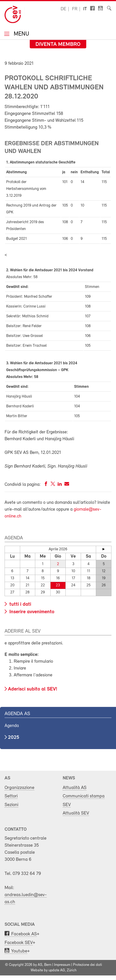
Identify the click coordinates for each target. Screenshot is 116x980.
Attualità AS (75, 788)
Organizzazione (19, 788)
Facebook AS (24, 934)
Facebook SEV (19, 943)
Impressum (62, 965)
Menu (21, 34)
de (63, 9)
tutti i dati (20, 604)
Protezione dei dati (88, 965)
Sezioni (11, 805)
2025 (14, 738)
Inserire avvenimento (31, 612)
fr (75, 9)
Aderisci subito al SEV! (33, 689)
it (85, 9)
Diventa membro (58, 44)
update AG (57, 970)
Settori (11, 796)
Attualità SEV (76, 813)
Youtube (19, 951)
